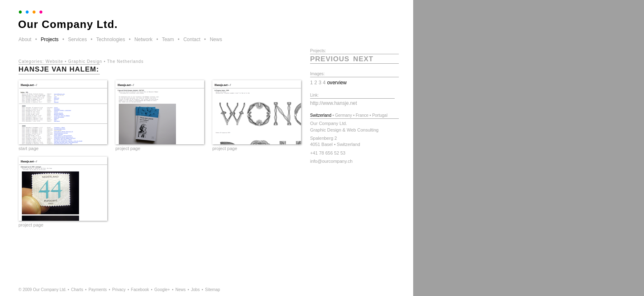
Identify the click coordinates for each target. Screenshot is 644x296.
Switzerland (321, 115)
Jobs (195, 290)
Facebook (140, 290)
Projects (49, 39)
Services (77, 39)
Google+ (162, 290)
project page (128, 148)
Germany (344, 115)
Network (143, 39)
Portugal (380, 115)
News (216, 39)
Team (168, 39)
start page (29, 148)
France (362, 115)
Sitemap (213, 290)
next (363, 59)
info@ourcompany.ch (331, 161)
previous (330, 59)
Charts (77, 290)
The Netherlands (125, 61)
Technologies (110, 39)
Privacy (119, 290)
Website (54, 61)
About (25, 39)
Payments (97, 290)
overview (337, 83)
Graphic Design (85, 61)
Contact (192, 39)
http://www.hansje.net (333, 103)
